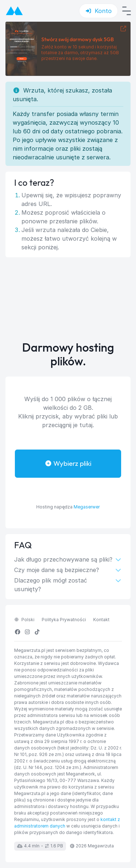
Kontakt (101, 620)
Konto (99, 11)
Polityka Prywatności (64, 620)
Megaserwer (87, 507)
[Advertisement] (68, 299)
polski (24, 620)
